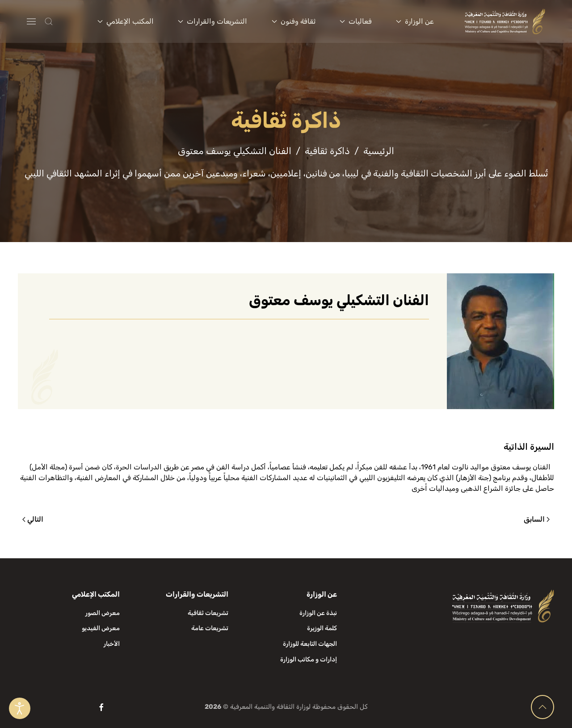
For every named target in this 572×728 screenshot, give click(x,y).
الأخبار (112, 644)
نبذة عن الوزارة (318, 613)
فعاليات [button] (356, 21)
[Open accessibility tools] (20, 708)
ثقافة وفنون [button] (294, 21)
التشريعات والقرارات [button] (212, 21)
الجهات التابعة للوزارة (310, 644)
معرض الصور (103, 613)
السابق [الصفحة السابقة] (537, 519)
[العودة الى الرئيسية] (505, 21)
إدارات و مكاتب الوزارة (309, 659)
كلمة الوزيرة (322, 628)
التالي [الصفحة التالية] (33, 519)
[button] (66, 21)
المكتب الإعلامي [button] (126, 21)
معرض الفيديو (101, 628)
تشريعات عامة (210, 628)
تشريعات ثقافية (208, 613)
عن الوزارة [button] (415, 21)
